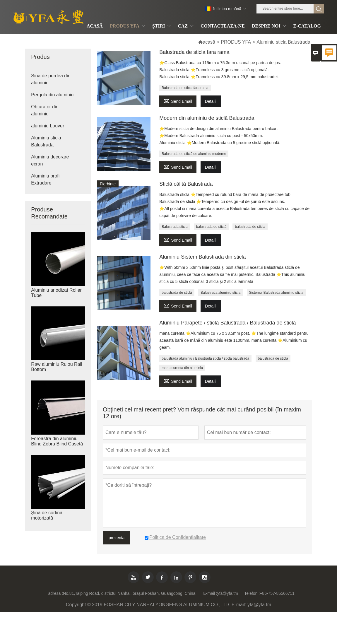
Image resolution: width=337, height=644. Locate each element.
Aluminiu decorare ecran (50, 160)
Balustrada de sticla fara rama (194, 52)
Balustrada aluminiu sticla (220, 293)
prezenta (117, 538)
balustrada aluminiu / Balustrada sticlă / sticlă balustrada (205, 358)
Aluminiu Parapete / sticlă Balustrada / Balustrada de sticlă (227, 323)
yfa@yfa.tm (228, 593)
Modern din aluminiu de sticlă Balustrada (207, 118)
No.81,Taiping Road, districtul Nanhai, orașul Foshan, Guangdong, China (129, 593)
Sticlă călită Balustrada (186, 184)
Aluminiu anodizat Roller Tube (56, 293)
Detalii (211, 101)
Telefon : (252, 593)
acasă (207, 42)
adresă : (55, 593)
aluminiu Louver (48, 126)
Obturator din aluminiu (45, 110)
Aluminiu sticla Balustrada (46, 141)
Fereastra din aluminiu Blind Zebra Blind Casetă (57, 441)
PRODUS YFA (236, 42)
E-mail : (210, 593)
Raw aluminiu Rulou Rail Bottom (57, 367)
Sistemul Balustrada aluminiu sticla (276, 293)
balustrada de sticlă (211, 227)
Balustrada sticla (175, 227)
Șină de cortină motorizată (47, 515)
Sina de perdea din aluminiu (51, 79)
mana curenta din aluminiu (182, 368)
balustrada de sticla (250, 227)
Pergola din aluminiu (52, 95)
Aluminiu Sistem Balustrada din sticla (202, 257)
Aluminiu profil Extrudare (46, 179)
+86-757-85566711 (277, 593)
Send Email (178, 101)
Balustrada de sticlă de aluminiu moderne (194, 154)
